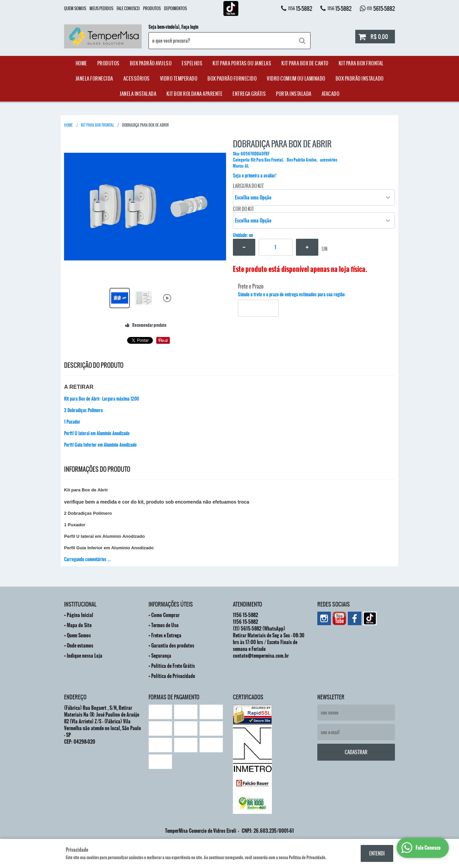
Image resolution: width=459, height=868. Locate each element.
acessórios (137, 79)
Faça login (190, 27)
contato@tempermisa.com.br (261, 656)
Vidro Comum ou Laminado (296, 79)
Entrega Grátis (249, 94)
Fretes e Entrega (166, 635)
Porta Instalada (294, 94)
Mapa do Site (79, 625)
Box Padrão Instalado (360, 79)
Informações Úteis (171, 604)
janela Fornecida (94, 79)
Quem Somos (75, 8)
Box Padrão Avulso (151, 63)
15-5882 (300, 8)
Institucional (80, 604)
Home (81, 63)
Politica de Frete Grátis (173, 666)
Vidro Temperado (179, 79)
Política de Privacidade (173, 676)
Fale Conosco (128, 8)
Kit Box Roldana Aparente (194, 94)
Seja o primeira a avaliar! (255, 176)
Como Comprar (165, 615)
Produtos (152, 8)
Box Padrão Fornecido (232, 79)
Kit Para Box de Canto (305, 63)
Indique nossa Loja (85, 656)
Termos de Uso (165, 625)
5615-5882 (381, 8)
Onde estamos (80, 645)
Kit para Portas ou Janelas (242, 63)
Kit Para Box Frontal (361, 63)
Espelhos (192, 63)
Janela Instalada (138, 94)
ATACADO (331, 94)
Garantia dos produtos (173, 645)
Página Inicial (80, 615)
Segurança (161, 656)
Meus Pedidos (101, 8)
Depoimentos (175, 8)
